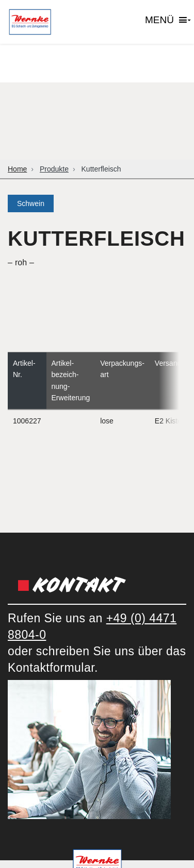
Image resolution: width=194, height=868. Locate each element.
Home (17, 169)
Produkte (54, 169)
